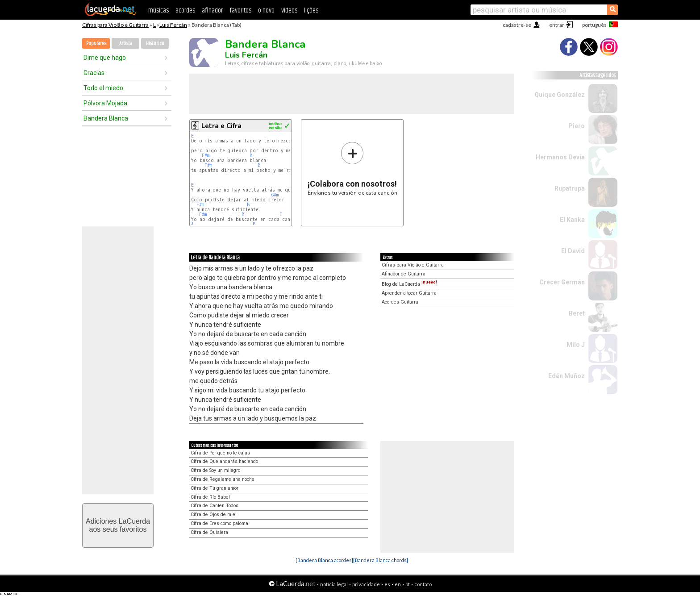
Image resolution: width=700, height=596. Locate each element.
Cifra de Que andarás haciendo (224, 461)
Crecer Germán (562, 282)
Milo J (576, 345)
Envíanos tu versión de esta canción (352, 169)
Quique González (560, 95)
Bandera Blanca (106, 118)
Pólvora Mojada (105, 103)
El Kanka (572, 220)
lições (311, 10)
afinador (212, 10)
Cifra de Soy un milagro (215, 470)
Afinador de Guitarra (404, 274)
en (398, 584)
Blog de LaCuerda (409, 284)
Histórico (155, 44)
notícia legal (334, 584)
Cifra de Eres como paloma (219, 523)
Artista (126, 44)
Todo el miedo (103, 88)
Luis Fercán (173, 25)
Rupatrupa (570, 188)
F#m (206, 156)
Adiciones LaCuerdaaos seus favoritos (118, 525)
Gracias (94, 73)
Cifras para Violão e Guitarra (115, 25)
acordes (185, 10)
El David (573, 251)
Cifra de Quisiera (209, 532)
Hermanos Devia (560, 157)
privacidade (366, 584)
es (387, 584)
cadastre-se (517, 25)
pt (408, 584)
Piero (577, 126)
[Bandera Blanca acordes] (324, 560)
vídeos (289, 10)
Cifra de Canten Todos (215, 506)
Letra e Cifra (221, 126)
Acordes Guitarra (400, 302)
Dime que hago (105, 58)
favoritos (240, 10)
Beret (577, 313)
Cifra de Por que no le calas (220, 453)
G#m (275, 195)
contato (423, 584)
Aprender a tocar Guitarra (409, 293)
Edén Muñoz (567, 376)
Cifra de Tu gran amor (215, 488)
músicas (158, 10)
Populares (96, 44)
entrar (557, 25)
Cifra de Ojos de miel (214, 515)
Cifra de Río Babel (210, 497)
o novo (266, 10)
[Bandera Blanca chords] (381, 560)
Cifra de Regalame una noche (223, 479)
